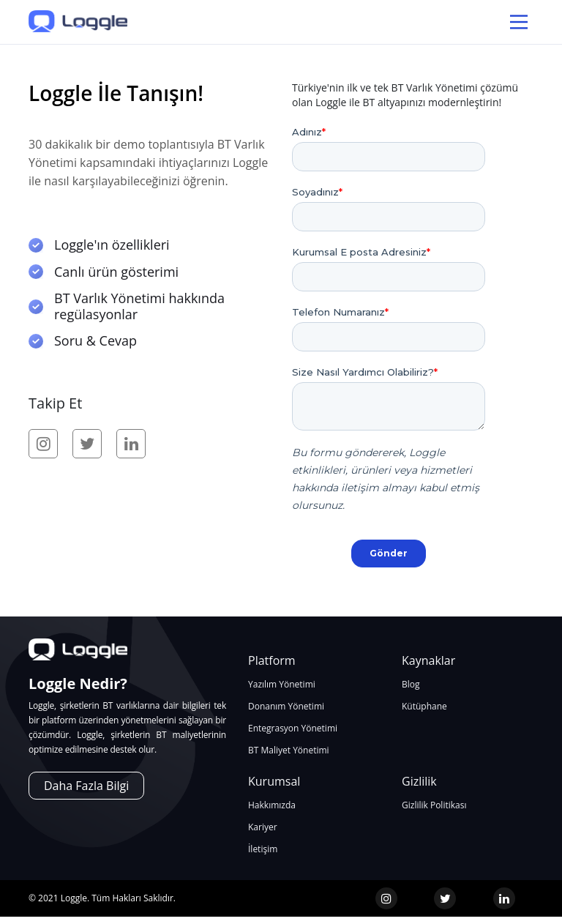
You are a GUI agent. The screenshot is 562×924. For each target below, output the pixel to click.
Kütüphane (424, 706)
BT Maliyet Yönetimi (289, 750)
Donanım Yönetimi (286, 706)
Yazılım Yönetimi (282, 684)
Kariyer (263, 827)
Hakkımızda (272, 805)
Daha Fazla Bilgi (86, 786)
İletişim (263, 849)
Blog (411, 684)
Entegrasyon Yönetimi (293, 728)
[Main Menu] (519, 22)
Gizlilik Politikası (434, 805)
